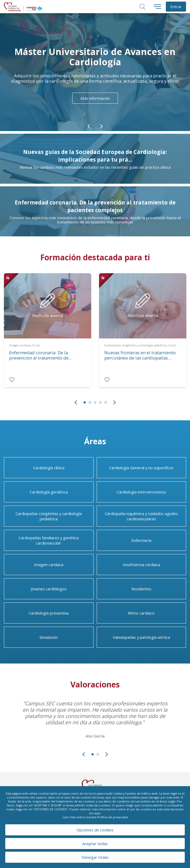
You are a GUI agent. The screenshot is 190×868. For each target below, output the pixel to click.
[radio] (12, 380)
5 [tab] (106, 402)
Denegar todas (95, 857)
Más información (95, 98)
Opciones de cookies (95, 830)
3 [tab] (95, 402)
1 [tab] (85, 402)
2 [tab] (90, 402)
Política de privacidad (112, 817)
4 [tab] (100, 402)
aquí (97, 813)
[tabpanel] (48, 334)
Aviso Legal (167, 801)
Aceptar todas (95, 844)
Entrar (176, 7)
